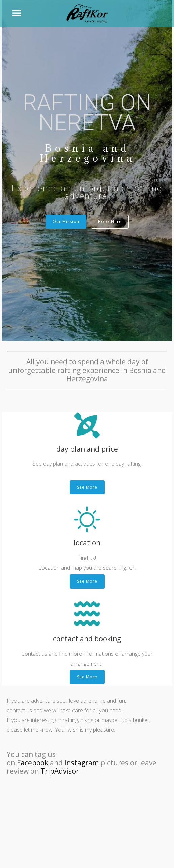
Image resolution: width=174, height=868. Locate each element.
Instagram (82, 763)
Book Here (110, 221)
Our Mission (66, 221)
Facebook (33, 763)
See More (87, 487)
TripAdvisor (60, 771)
